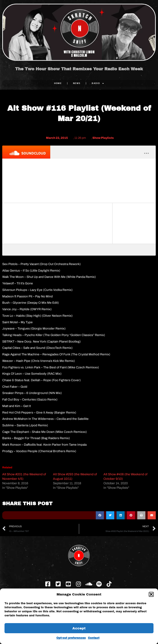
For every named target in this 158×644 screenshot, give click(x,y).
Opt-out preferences (71, 638)
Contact (94, 638)
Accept (79, 628)
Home (58, 83)
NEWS (77, 83)
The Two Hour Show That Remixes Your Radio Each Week (79, 69)
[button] (151, 594)
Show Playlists (103, 138)
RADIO (98, 83)
